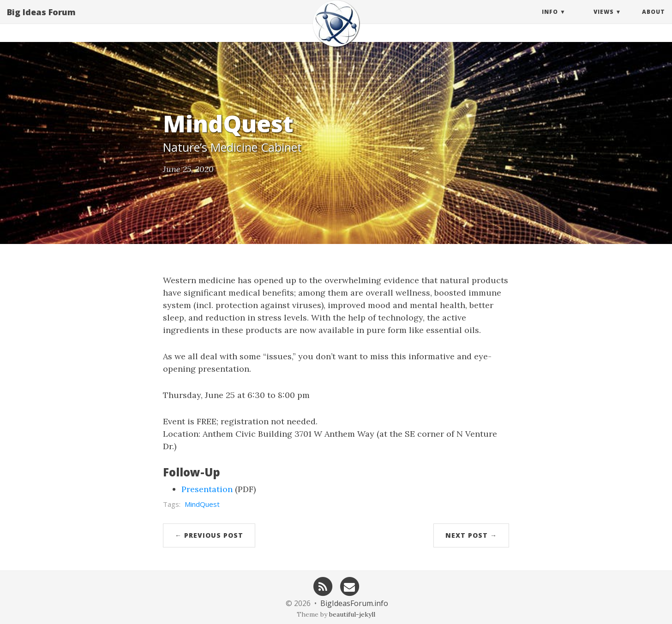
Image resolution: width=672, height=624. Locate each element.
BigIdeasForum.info (354, 603)
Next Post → (471, 535)
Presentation (207, 489)
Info (550, 21)
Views (604, 21)
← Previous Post (209, 535)
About (654, 21)
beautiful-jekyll (352, 614)
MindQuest (202, 504)
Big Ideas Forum (41, 21)
